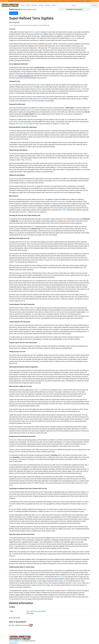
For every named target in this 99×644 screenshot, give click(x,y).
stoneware (38, 515)
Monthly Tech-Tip (15, 9)
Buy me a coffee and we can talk (19, 625)
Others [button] (54, 5)
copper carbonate (17, 575)
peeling (45, 381)
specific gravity (63, 70)
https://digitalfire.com (16, 641)
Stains (29, 101)
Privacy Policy (13, 643)
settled (39, 89)
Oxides (28, 5)
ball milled (43, 585)
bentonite (78, 89)
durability (86, 502)
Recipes (41, 5)
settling (43, 156)
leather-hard (38, 390)
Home (23, 5)
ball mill (59, 577)
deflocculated (58, 202)
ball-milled (40, 99)
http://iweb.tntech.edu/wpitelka (36, 611)
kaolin (82, 87)
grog (77, 542)
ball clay (29, 160)
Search (94, 5)
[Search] (80, 5)
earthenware (53, 511)
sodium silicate (23, 124)
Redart (31, 87)
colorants (79, 583)
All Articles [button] (14, 13)
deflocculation (63, 210)
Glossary (48, 5)
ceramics (74, 38)
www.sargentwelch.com (26, 76)
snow (87, 312)
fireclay (11, 89)
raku (33, 595)
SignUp (34, 9)
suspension (30, 110)
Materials (34, 5)
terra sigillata (36, 32)
